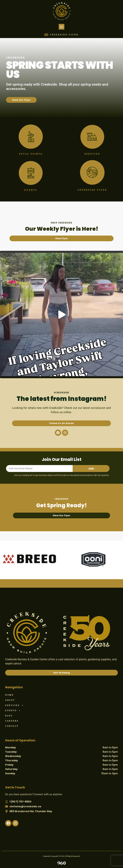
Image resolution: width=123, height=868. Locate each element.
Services (14, 705)
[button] (61, 27)
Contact (12, 726)
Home (9, 695)
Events (13, 710)
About (10, 700)
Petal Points (31, 154)
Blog (9, 716)
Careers (12, 721)
